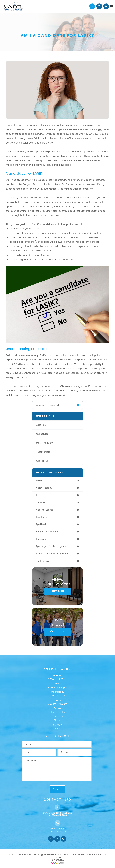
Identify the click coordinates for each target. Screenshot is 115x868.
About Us (41, 425)
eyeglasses (42, 517)
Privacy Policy (96, 854)
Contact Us (42, 461)
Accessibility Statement (73, 854)
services (41, 502)
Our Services (43, 434)
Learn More (57, 591)
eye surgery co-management (52, 546)
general (41, 480)
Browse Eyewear (106, 6)
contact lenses (45, 510)
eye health (42, 524)
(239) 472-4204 (57, 832)
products (41, 539)
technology (43, 561)
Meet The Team (45, 443)
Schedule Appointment (99, 6)
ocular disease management (52, 554)
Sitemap (57, 857)
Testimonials (43, 452)
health (40, 495)
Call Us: (92, 6)
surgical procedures (47, 532)
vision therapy (44, 488)
